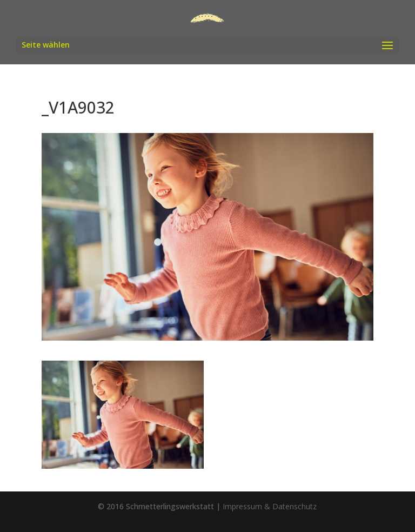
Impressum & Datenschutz (270, 506)
